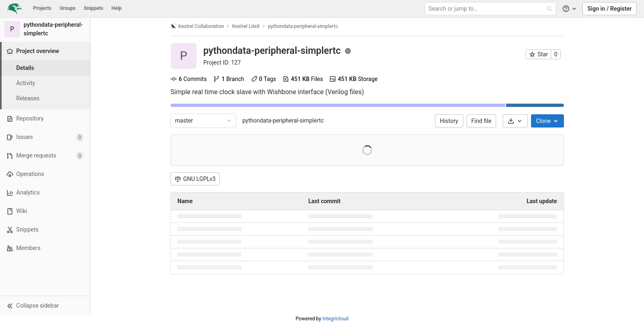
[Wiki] (45, 211)
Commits (189, 79)
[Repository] (45, 119)
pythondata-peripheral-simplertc (283, 120)
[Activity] (45, 83)
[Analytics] (45, 193)
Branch (229, 79)
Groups (68, 8)
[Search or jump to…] (491, 9)
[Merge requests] (45, 156)
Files (303, 79)
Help (116, 8)
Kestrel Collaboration (197, 26)
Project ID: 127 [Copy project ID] (222, 63)
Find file (482, 121)
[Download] (515, 121)
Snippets (93, 8)
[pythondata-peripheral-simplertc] (45, 29)
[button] (45, 306)
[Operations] (45, 174)
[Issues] (45, 137)
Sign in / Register (609, 9)
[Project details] (45, 68)
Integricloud (335, 319)
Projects (43, 8)
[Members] (45, 248)
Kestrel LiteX (246, 26)
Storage (353, 79)
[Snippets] (45, 230)
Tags (264, 79)
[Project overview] (46, 51)
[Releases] (45, 98)
